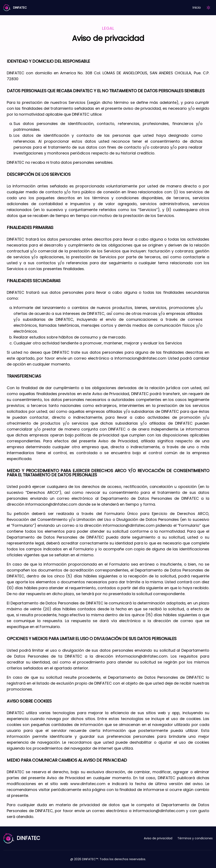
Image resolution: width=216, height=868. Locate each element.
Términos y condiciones (195, 838)
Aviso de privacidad (158, 838)
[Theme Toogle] (208, 8)
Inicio (197, 7)
